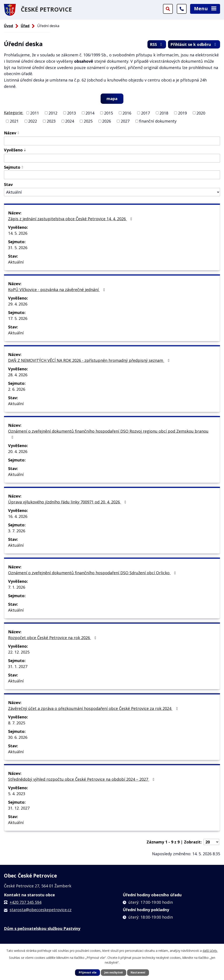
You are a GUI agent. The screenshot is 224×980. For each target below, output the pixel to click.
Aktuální (16, 262)
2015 (108, 113)
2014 (90, 113)
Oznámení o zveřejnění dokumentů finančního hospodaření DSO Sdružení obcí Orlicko (93, 573)
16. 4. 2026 (18, 516)
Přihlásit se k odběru (194, 44)
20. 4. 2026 (18, 451)
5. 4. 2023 (17, 794)
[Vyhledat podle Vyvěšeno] (112, 158)
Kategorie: (14, 113)
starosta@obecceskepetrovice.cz (41, 910)
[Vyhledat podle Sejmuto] (112, 175)
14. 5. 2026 (18, 233)
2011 (35, 113)
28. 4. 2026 (18, 375)
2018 (164, 113)
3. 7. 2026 (17, 531)
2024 (70, 121)
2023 (51, 121)
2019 (182, 113)
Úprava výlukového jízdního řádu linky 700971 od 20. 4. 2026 (68, 502)
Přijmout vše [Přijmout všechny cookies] (88, 972)
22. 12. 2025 (19, 652)
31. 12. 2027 (19, 808)
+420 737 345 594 (25, 902)
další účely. (210, 951)
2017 (145, 113)
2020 (201, 113)
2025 (88, 121)
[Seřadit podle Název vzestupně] (19, 132)
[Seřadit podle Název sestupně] (19, 134)
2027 (125, 121)
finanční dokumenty (158, 121)
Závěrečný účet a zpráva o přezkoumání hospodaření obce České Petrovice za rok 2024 (94, 708)
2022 (33, 121)
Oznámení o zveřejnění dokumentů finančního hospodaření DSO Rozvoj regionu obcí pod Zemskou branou (108, 434)
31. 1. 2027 (18, 666)
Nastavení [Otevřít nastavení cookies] (138, 972)
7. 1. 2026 (17, 587)
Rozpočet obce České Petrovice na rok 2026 (53, 638)
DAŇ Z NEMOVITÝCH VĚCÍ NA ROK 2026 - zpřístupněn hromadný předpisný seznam (90, 360)
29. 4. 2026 (18, 304)
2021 (14, 121)
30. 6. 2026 (18, 737)
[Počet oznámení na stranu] (211, 842)
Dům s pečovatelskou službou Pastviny (42, 928)
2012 (53, 113)
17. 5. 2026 (18, 318)
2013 (72, 113)
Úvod (9, 26)
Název (10, 133)
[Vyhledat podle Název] (112, 141)
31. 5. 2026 (18, 248)
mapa (112, 99)
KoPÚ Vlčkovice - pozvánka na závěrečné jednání (57, 290)
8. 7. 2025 (17, 723)
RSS (157, 44)
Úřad (25, 26)
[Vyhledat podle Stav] (112, 192)
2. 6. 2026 (17, 389)
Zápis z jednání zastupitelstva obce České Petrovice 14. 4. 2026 (71, 219)
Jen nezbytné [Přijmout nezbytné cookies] (114, 972)
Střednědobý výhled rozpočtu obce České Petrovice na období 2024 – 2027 (82, 779)
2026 (107, 121)
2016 (127, 113)
